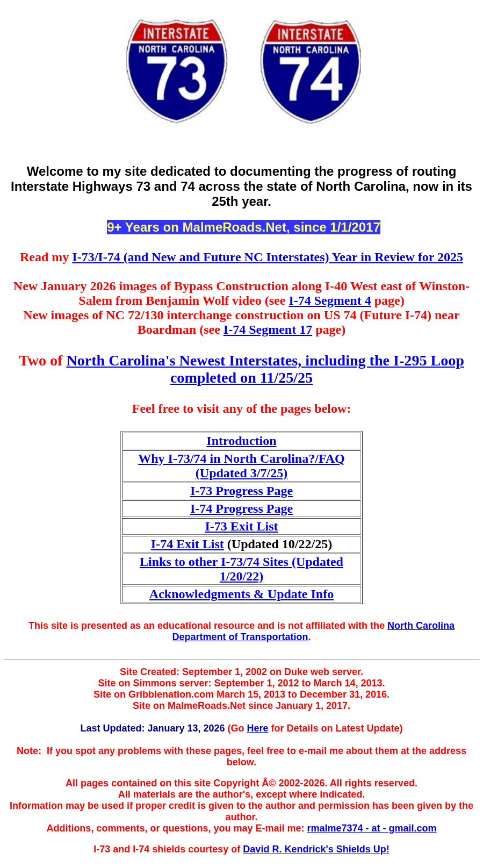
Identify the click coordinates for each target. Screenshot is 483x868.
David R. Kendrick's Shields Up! (316, 849)
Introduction (241, 441)
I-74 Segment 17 (268, 329)
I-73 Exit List (241, 526)
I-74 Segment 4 (330, 300)
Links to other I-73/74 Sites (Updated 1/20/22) (241, 569)
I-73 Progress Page (241, 491)
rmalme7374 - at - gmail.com (372, 828)
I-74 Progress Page (241, 508)
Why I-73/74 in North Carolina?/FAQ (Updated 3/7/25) (241, 466)
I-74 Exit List (188, 544)
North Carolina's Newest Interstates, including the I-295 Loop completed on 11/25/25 (265, 369)
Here (258, 728)
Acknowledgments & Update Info (241, 594)
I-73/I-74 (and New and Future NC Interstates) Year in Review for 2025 (268, 257)
